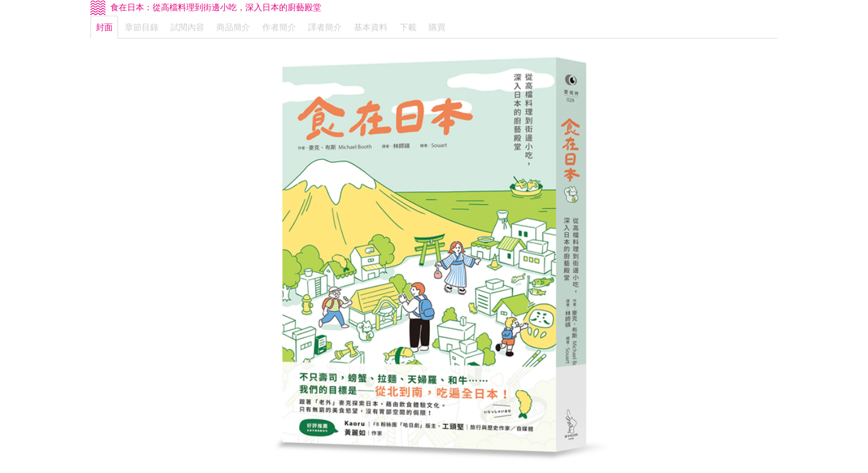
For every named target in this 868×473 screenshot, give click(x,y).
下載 (408, 27)
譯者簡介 (325, 27)
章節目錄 (142, 27)
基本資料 (371, 27)
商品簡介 (233, 27)
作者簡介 (279, 27)
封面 (104, 27)
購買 (437, 27)
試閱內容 (187, 27)
